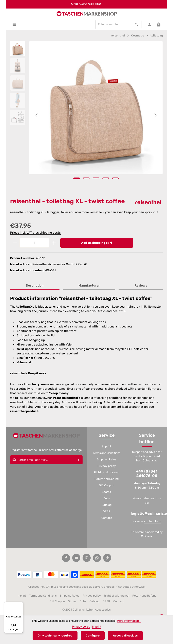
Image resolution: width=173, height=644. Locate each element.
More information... (129, 621)
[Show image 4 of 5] (106, 179)
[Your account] (149, 25)
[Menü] (20, 604)
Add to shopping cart (97, 243)
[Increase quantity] (54, 243)
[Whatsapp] (97, 558)
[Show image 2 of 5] (86, 179)
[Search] (136, 25)
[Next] (155, 116)
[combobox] (113, 25)
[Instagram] (87, 558)
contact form (153, 522)
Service (107, 436)
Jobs (107, 499)
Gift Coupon (107, 486)
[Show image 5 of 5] (116, 179)
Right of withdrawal (107, 473)
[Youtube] (76, 558)
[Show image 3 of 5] (96, 179)
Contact (107, 518)
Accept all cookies (125, 636)
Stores (107, 492)
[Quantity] (34, 243)
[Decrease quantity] (15, 243)
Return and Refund (107, 479)
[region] (86, 115)
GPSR (107, 512)
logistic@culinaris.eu (150, 514)
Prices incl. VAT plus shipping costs (35, 233)
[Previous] (37, 116)
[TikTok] (107, 558)
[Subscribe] (79, 460)
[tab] (35, 286)
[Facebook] (66, 558)
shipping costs (66, 587)
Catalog (107, 505)
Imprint (107, 447)
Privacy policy (107, 466)
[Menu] (14, 25)
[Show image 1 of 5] (77, 179)
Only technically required (55, 636)
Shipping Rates (107, 460)
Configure (93, 636)
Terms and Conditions (107, 453)
